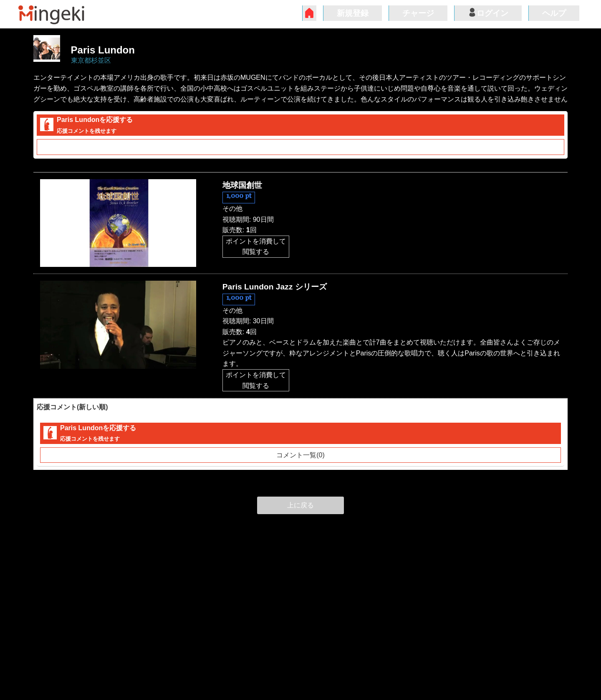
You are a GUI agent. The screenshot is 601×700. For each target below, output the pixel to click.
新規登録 (353, 13)
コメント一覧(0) (300, 147)
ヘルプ (554, 13)
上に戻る (300, 505)
